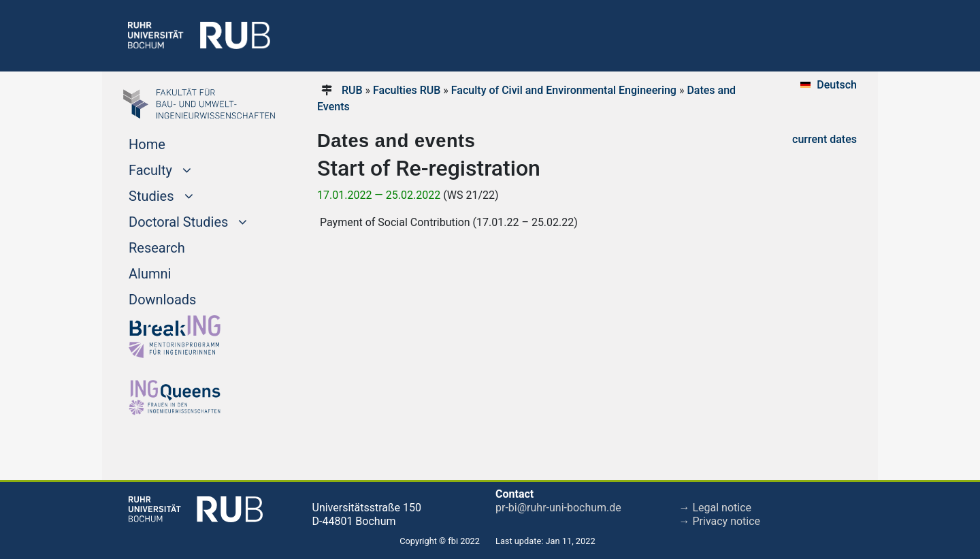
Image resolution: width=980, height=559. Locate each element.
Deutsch (837, 85)
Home (147, 144)
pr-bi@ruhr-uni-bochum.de (558, 508)
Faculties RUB (407, 90)
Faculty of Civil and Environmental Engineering (564, 90)
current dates (824, 139)
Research (157, 248)
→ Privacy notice (720, 521)
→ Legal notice (716, 508)
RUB (352, 90)
